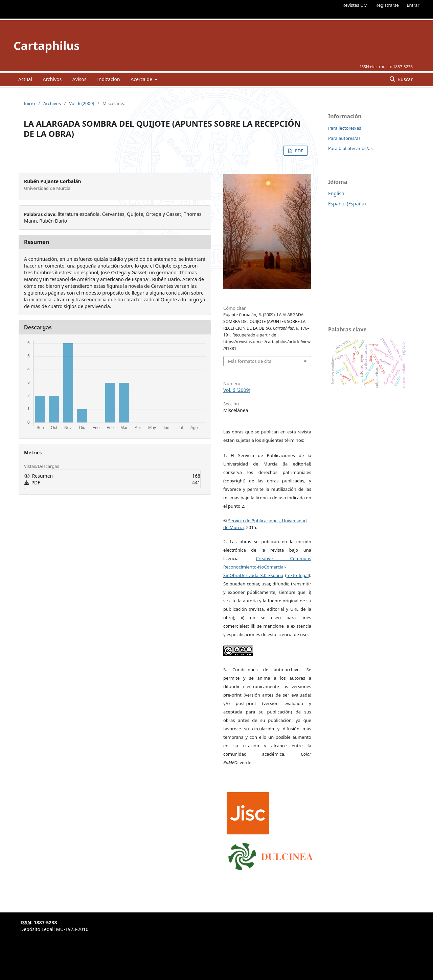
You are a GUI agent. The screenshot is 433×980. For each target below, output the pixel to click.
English (336, 193)
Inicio (29, 103)
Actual (25, 79)
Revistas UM (355, 5)
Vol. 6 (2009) (82, 103)
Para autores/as (344, 138)
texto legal (298, 575)
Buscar (405, 79)
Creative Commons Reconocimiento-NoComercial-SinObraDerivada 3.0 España (267, 567)
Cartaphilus (47, 46)
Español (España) (347, 204)
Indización (109, 79)
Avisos (79, 79)
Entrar (413, 5)
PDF (299, 151)
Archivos (52, 79)
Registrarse (387, 5)
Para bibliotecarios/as (350, 148)
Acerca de (142, 79)
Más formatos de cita (250, 361)
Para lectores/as (345, 128)
